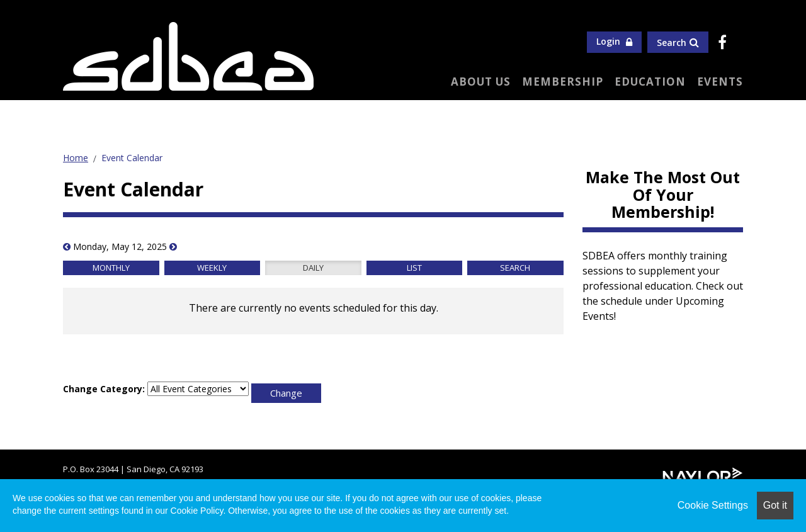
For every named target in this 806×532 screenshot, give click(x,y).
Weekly (212, 268)
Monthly (111, 268)
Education (650, 82)
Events (720, 82)
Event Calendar (132, 158)
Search (678, 42)
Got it (775, 505)
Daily (313, 268)
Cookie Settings (713, 505)
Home (76, 158)
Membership (563, 82)
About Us (481, 82)
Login (614, 41)
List (414, 268)
